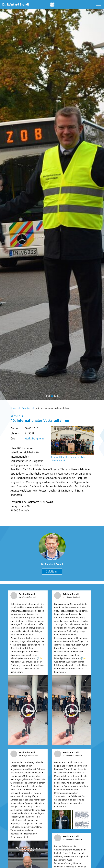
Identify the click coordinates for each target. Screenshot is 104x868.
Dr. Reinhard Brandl (52, 564)
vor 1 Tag (23, 597)
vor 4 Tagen (24, 755)
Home (13, 408)
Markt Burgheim (34, 439)
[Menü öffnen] (98, 5)
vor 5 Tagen (67, 755)
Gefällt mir (52, 572)
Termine (26, 408)
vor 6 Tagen (67, 839)
